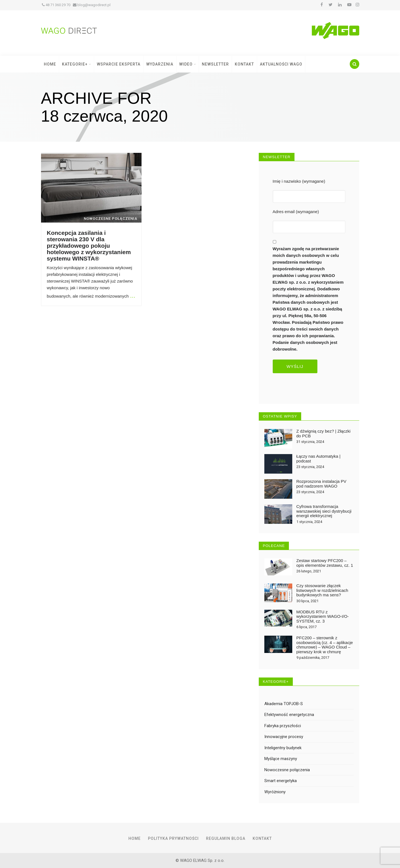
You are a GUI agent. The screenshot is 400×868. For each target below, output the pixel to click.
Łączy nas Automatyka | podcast (318, 459)
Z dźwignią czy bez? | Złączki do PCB (324, 433)
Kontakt (244, 64)
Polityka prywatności (173, 838)
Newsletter (215, 64)
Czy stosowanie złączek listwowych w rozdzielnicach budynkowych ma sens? (322, 590)
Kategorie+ (76, 64)
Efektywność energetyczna (289, 715)
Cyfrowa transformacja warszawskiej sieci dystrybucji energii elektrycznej (324, 511)
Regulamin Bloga (226, 838)
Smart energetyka (281, 781)
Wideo (188, 64)
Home (50, 64)
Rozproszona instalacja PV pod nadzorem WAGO (321, 484)
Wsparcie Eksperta (119, 64)
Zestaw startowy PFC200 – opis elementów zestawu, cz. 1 (325, 563)
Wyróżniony (275, 792)
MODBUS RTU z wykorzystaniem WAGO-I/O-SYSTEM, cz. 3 (323, 616)
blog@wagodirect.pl (92, 5)
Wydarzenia (160, 64)
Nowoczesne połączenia (287, 770)
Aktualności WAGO (281, 64)
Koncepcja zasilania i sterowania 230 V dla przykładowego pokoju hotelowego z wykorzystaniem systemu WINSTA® (89, 246)
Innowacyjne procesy (284, 737)
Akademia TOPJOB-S (284, 704)
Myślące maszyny (281, 759)
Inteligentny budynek (283, 748)
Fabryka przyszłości (283, 726)
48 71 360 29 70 (56, 5)
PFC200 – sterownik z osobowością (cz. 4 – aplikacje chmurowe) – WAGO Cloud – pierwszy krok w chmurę (325, 645)
